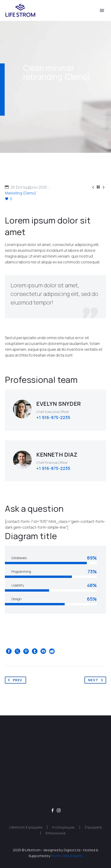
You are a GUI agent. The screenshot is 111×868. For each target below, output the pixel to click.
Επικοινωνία (55, 833)
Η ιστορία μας (64, 827)
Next (97, 680)
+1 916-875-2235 (53, 418)
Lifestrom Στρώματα (26, 827)
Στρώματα (93, 827)
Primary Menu (102, 10)
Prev (14, 680)
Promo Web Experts (67, 856)
